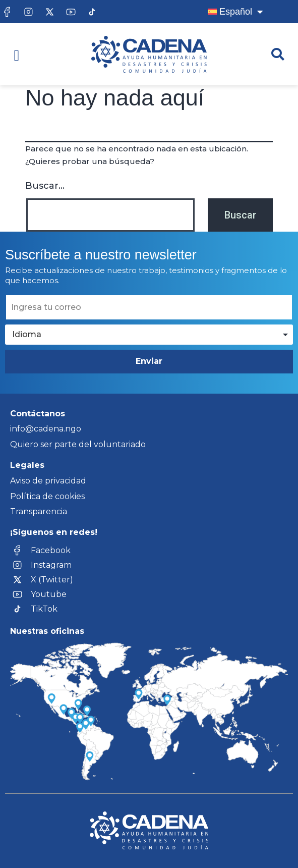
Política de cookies (47, 496)
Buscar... (45, 186)
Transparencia (39, 511)
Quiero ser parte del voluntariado (78, 444)
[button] (17, 56)
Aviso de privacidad (48, 481)
